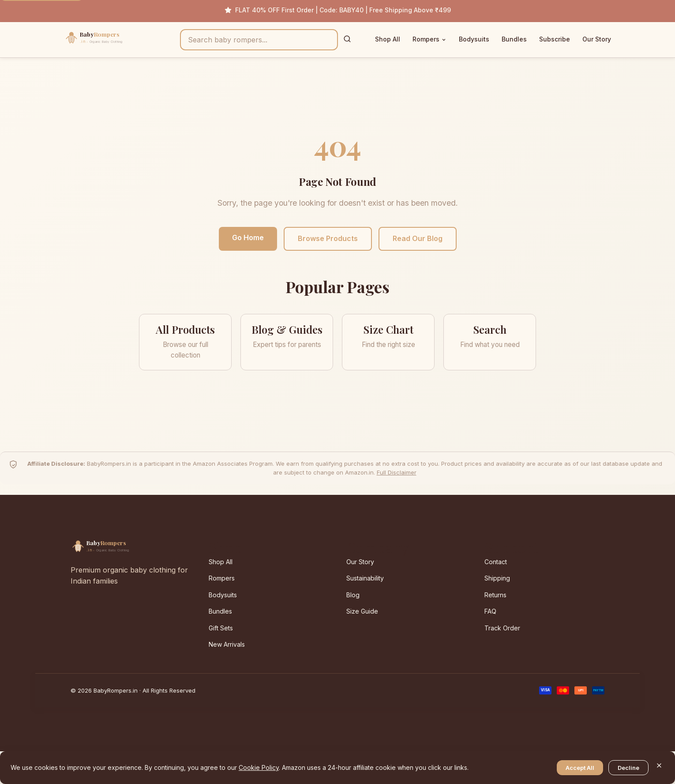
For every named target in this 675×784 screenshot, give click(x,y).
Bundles (514, 39)
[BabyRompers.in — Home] (112, 40)
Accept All (580, 768)
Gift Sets (221, 628)
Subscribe (555, 39)
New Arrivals (227, 644)
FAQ (490, 611)
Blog (353, 595)
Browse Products (328, 238)
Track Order (502, 628)
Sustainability (365, 578)
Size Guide (362, 611)
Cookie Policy (259, 767)
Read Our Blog (418, 238)
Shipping (497, 578)
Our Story (597, 39)
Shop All (388, 39)
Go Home (248, 237)
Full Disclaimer (397, 472)
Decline (628, 768)
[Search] (347, 40)
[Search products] (259, 40)
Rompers (429, 39)
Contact (496, 562)
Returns (495, 595)
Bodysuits (474, 39)
